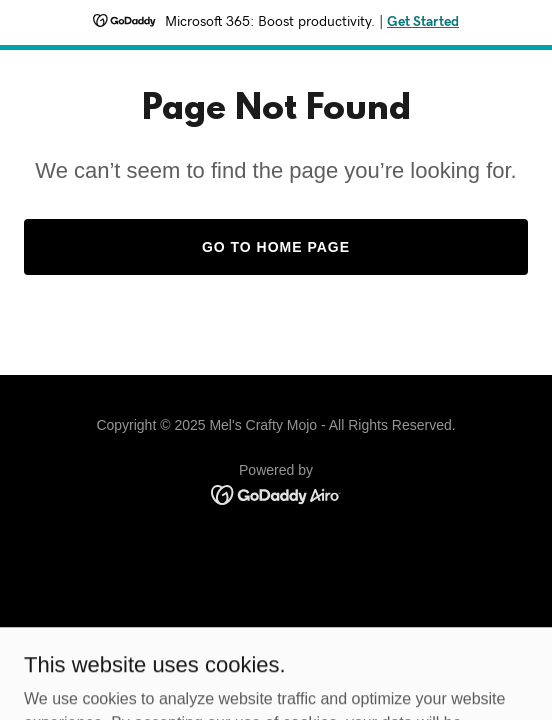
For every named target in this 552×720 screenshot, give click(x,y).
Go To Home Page (276, 247)
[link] (276, 493)
